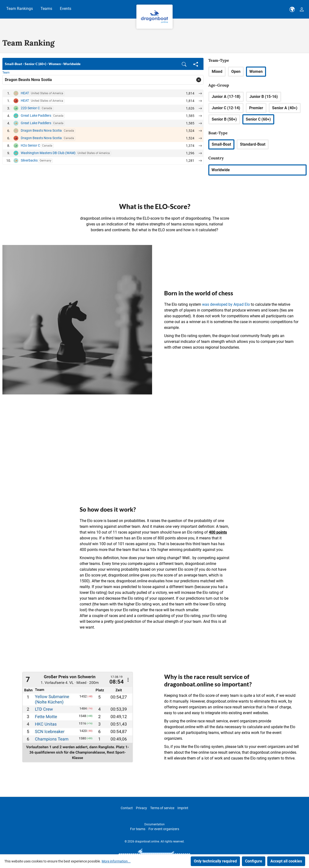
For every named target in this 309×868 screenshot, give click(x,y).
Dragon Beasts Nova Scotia (41, 130)
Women (256, 71)
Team (6, 73)
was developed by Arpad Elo (226, 304)
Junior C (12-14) (226, 108)
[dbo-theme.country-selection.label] (292, 9)
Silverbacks (29, 160)
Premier (256, 108)
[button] (184, 64)
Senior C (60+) (258, 119)
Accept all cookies (286, 861)
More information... (116, 861)
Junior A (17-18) (226, 97)
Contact (127, 808)
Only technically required (215, 861)
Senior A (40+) (285, 108)
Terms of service (162, 808)
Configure (254, 861)
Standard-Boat (253, 144)
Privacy (141, 808)
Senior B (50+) (224, 119)
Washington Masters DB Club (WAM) (48, 153)
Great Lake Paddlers (36, 115)
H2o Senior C (30, 145)
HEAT (25, 93)
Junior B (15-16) (264, 97)
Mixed (217, 71)
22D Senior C (30, 108)
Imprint (183, 808)
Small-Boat (221, 144)
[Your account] (302, 9)
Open (236, 71)
